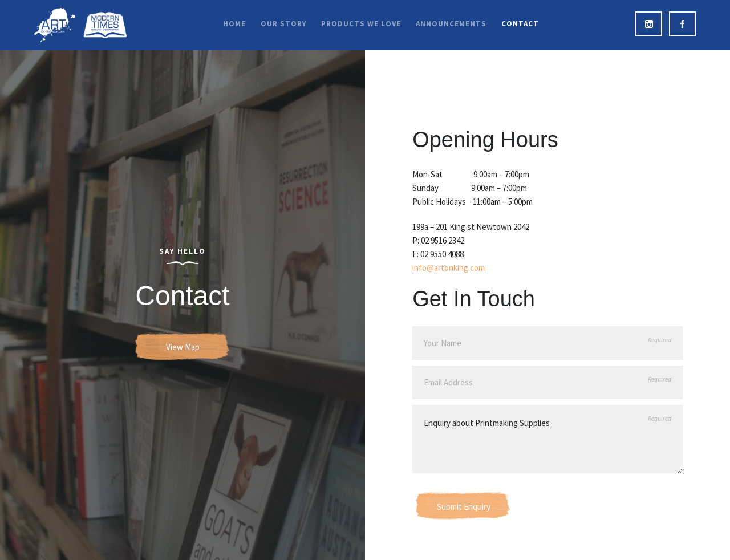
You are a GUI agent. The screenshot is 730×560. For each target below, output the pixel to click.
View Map (183, 347)
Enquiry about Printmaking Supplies (547, 439)
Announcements (451, 24)
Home (234, 24)
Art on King (80, 25)
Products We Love (361, 24)
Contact (520, 24)
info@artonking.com (449, 268)
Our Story (283, 24)
